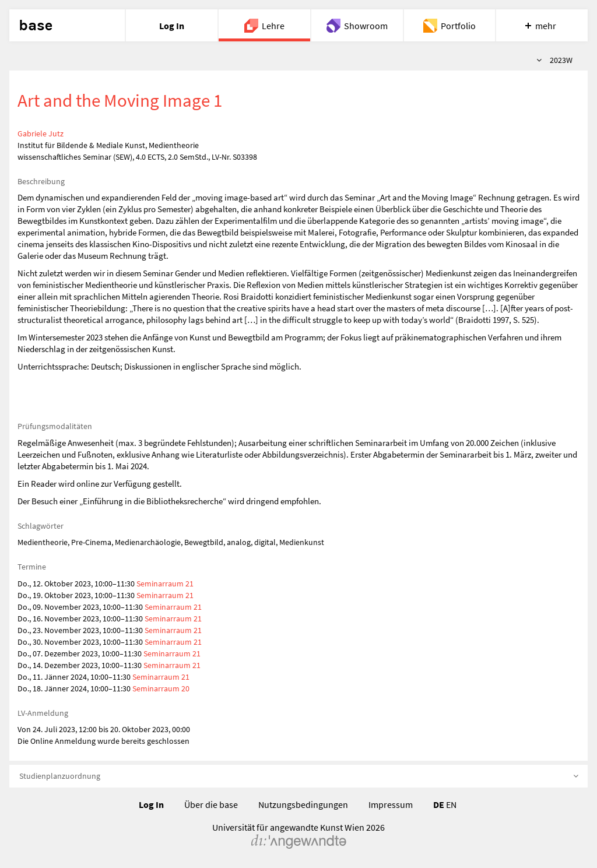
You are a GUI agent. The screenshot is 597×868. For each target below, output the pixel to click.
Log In (151, 804)
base (36, 26)
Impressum (391, 804)
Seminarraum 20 (161, 688)
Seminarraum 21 (165, 584)
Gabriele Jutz (41, 133)
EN (451, 804)
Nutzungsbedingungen (303, 804)
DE (439, 804)
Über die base (211, 804)
